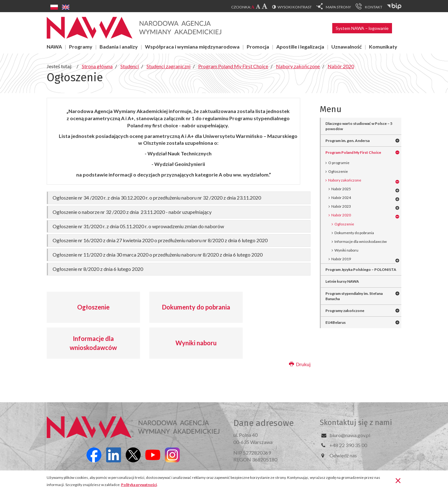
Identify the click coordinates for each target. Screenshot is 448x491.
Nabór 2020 (341, 215)
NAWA (54, 47)
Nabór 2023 (341, 206)
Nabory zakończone (345, 180)
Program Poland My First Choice (353, 152)
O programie (339, 163)
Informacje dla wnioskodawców (93, 343)
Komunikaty (383, 47)
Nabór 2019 (341, 259)
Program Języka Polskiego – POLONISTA (361, 269)
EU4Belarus (336, 322)
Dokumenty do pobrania (196, 307)
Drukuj (300, 364)
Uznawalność (347, 47)
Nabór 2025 (341, 189)
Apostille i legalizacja (300, 47)
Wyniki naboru (196, 343)
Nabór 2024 (341, 198)
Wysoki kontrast (295, 7)
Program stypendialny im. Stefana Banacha (354, 296)
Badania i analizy (119, 47)
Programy (81, 47)
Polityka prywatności (139, 485)
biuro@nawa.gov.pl (350, 435)
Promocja (258, 47)
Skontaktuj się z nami (356, 423)
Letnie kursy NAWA (342, 281)
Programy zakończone (345, 311)
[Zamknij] (398, 480)
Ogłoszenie (93, 307)
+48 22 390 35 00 (348, 445)
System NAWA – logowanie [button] (362, 28)
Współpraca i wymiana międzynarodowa (192, 47)
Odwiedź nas (343, 455)
